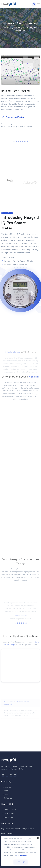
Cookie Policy (22, 855)
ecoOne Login (8, 817)
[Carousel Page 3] (18, 141)
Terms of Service (9, 810)
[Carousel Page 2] (16, 141)
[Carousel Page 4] (21, 141)
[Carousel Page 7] (27, 141)
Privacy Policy (8, 813)
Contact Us (7, 798)
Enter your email (7, 833)
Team (4, 791)
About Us (6, 787)
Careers (5, 794)
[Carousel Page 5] (23, 141)
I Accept (20, 862)
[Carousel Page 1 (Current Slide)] (14, 141)
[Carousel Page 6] (25, 141)
